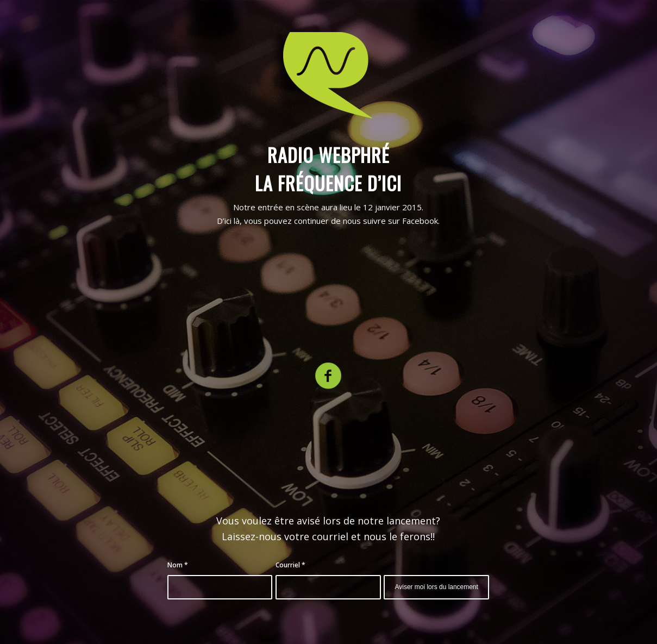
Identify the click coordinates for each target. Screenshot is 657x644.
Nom (178, 565)
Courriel (290, 565)
